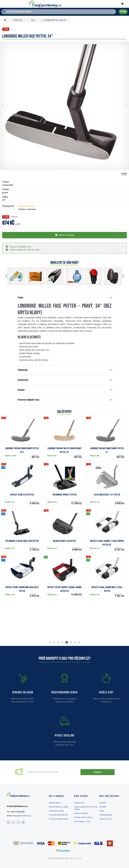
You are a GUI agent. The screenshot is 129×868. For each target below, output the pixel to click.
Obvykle (26, 206)
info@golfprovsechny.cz (22, 816)
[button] (5, 106)
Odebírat (105, 772)
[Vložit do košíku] (64, 235)
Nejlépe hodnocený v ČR (63, 859)
